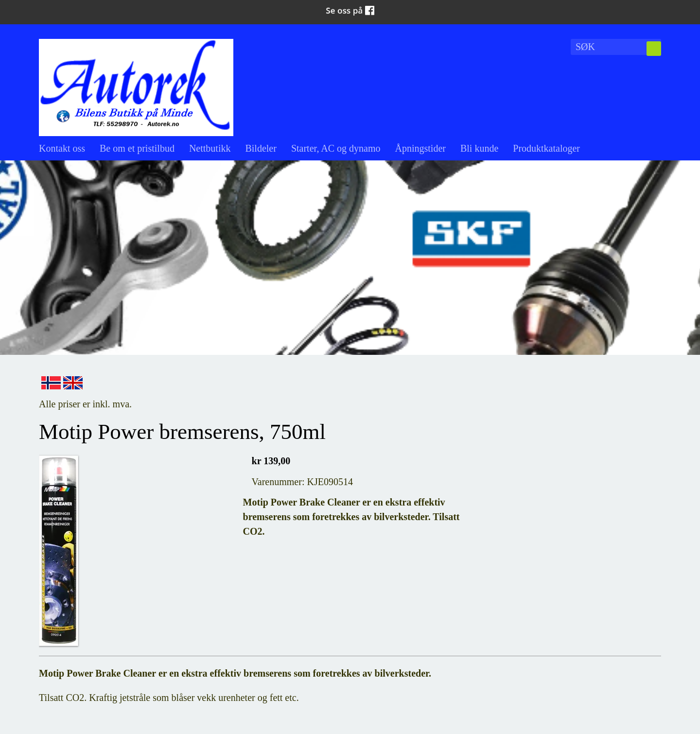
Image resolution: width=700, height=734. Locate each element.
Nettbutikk (210, 148)
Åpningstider (420, 148)
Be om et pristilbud (137, 148)
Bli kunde (479, 148)
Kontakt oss (62, 148)
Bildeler (261, 148)
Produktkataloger (546, 148)
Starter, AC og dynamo (336, 148)
